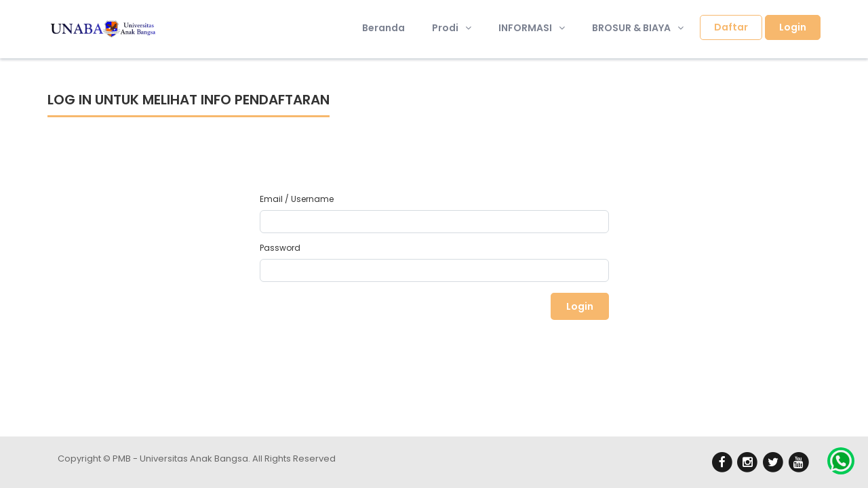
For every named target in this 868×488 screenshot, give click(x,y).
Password (280, 248)
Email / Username (297, 199)
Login (793, 27)
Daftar (731, 27)
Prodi (452, 28)
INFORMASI (532, 28)
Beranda (383, 28)
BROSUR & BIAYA (638, 28)
